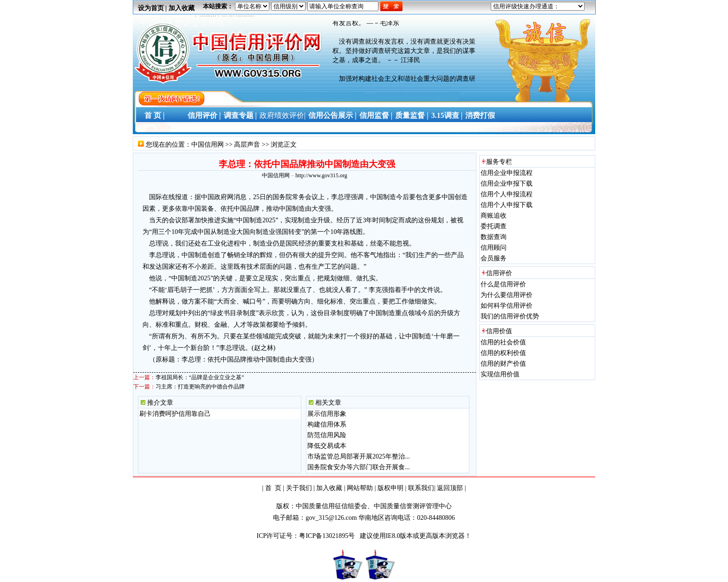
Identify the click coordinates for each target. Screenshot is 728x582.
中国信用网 (208, 145)
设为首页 (151, 8)
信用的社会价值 (503, 342)
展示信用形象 (327, 414)
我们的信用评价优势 (510, 316)
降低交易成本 (327, 446)
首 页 (273, 488)
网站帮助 (360, 488)
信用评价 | (204, 115)
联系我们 (421, 488)
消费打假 (480, 115)
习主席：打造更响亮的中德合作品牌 (200, 387)
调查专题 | (240, 115)
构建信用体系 (327, 424)
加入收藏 (182, 8)
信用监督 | (376, 115)
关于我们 (299, 488)
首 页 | (153, 115)
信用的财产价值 (503, 364)
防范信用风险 (327, 435)
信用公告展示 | (332, 115)
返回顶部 (450, 488)
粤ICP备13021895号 (328, 536)
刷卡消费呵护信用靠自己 (175, 414)
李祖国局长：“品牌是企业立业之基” (200, 377)
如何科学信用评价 (507, 306)
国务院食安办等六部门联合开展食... (359, 467)
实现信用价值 (500, 374)
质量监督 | (412, 115)
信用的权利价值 (503, 353)
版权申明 (390, 488)
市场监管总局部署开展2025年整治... (359, 456)
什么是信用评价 (503, 284)
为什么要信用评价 (507, 295)
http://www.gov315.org (321, 175)
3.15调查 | (447, 115)
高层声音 (247, 145)
